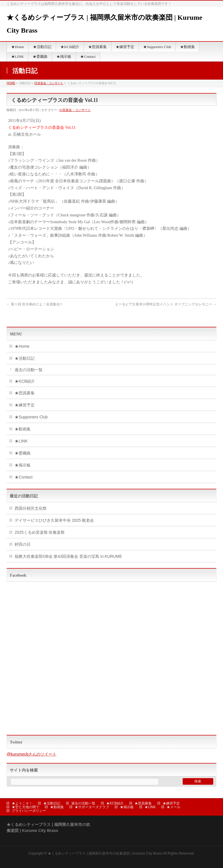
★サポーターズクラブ (92, 807)
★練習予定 (25, 405)
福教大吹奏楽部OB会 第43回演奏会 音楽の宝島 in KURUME (68, 556)
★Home (22, 346)
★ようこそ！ (22, 803)
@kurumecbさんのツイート (31, 754)
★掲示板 (23, 465)
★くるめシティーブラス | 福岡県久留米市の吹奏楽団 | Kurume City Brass (105, 853)
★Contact (23, 477)
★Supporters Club (31, 417)
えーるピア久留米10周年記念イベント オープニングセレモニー (166, 304)
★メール (173, 807)
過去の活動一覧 (29, 370)
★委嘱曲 (23, 453)
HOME (11, 83)
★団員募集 (25, 393)
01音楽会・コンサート (49, 83)
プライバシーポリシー (29, 811)
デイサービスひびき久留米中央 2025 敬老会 (54, 520)
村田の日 (23, 544)
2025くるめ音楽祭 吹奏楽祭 (40, 532)
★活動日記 (25, 358)
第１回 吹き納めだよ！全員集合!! (34, 304)
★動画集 (23, 429)
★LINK (21, 441)
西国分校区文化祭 (31, 508)
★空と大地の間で (25, 807)
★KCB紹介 (25, 381)
